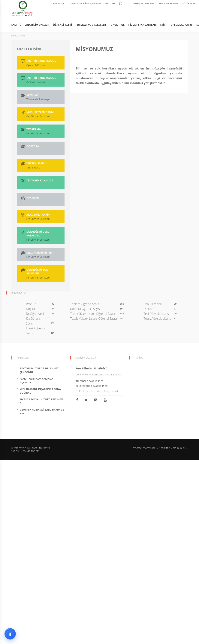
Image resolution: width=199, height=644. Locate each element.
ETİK (163, 25)
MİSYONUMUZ (18, 36)
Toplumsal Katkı (180, 25)
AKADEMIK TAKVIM (168, 3)
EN (106, 3)
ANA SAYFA (58, 3)
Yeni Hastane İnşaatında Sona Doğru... (40, 391)
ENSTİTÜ (17, 25)
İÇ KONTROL (117, 25)
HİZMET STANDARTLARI (142, 25)
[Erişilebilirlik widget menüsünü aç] (10, 634)
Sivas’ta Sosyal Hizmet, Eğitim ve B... (42, 401)
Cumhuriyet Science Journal (85, 3)
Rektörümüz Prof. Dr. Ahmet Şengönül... (39, 370)
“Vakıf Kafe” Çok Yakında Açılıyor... (37, 381)
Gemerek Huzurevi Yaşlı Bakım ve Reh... (42, 411)
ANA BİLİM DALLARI (37, 25)
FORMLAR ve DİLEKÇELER (91, 25)
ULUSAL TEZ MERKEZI (143, 3)
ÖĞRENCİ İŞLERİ (62, 25)
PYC (114, 3)
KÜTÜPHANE (189, 3)
